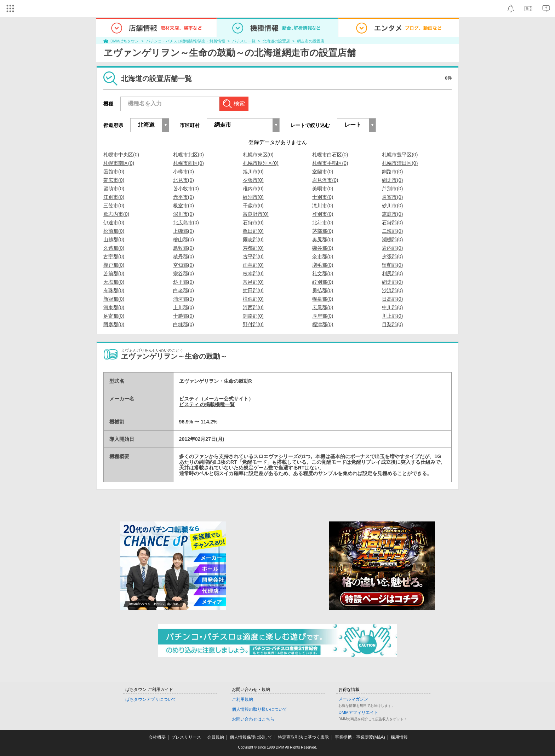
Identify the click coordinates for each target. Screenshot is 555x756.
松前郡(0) (114, 231)
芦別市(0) (392, 189)
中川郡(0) (392, 307)
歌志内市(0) (116, 214)
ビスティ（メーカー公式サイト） (216, 399)
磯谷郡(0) (323, 248)
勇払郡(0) (323, 290)
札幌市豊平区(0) (400, 155)
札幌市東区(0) (258, 155)
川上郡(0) (392, 316)
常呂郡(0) (253, 282)
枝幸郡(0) (253, 273)
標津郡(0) (323, 324)
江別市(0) (114, 197)
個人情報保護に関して (251, 737)
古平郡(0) (253, 256)
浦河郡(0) (184, 299)
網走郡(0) (392, 282)
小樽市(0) (184, 172)
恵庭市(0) (392, 214)
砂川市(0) (392, 206)
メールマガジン (353, 699)
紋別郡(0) (323, 282)
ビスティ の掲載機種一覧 (207, 404)
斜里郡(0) (184, 282)
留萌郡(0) (392, 265)
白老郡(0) (184, 290)
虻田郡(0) (253, 290)
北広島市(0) (186, 223)
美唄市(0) (323, 189)
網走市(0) (392, 180)
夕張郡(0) (392, 256)
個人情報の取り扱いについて (259, 709)
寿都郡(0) (253, 248)
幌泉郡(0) (323, 299)
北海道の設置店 (276, 41)
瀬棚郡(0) (392, 240)
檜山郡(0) (184, 240)
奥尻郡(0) (323, 240)
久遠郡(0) (114, 248)
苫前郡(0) (114, 273)
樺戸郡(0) (114, 265)
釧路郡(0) (253, 316)
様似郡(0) (253, 299)
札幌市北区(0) (188, 155)
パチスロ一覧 (244, 41)
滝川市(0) (323, 206)
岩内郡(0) (392, 248)
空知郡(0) (184, 265)
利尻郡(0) (392, 273)
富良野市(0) (256, 214)
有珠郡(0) (114, 290)
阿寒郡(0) (114, 324)
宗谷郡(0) (184, 273)
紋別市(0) (253, 197)
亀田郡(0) (253, 231)
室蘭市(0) (323, 172)
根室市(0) (184, 206)
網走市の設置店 (311, 41)
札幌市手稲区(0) (330, 163)
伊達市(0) (114, 223)
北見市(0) (184, 180)
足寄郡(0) (114, 316)
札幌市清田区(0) (400, 163)
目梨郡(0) (392, 324)
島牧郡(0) (184, 248)
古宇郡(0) (114, 256)
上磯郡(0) (184, 231)
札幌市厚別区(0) (261, 163)
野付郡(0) (253, 324)
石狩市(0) (253, 223)
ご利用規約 (242, 699)
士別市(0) (323, 197)
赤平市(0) (184, 197)
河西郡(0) (253, 307)
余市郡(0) (323, 256)
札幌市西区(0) (188, 163)
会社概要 (157, 737)
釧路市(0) (392, 172)
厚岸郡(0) (323, 316)
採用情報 (399, 737)
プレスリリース (186, 737)
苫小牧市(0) (186, 189)
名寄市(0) (392, 197)
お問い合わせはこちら (253, 719)
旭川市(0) (253, 172)
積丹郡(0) (184, 256)
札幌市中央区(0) (121, 155)
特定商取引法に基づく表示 (303, 737)
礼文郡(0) (323, 273)
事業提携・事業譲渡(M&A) (360, 737)
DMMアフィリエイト (358, 712)
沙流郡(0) (392, 290)
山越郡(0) (114, 240)
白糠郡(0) (184, 324)
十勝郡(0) (184, 316)
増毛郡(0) (323, 265)
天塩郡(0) (114, 282)
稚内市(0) (253, 189)
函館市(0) (114, 172)
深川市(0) (184, 214)
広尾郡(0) (323, 307)
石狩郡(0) (392, 223)
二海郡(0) (392, 231)
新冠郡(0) (114, 299)
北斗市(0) (323, 223)
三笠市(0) (114, 206)
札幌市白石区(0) (330, 155)
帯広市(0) (114, 180)
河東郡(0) (114, 307)
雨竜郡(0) (253, 265)
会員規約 (216, 737)
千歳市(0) (253, 206)
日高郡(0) (392, 299)
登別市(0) (323, 214)
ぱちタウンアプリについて (151, 699)
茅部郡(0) (323, 231)
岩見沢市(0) (325, 180)
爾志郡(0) (253, 240)
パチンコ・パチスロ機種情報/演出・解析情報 (186, 41)
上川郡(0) (184, 307)
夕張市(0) (253, 180)
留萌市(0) (114, 189)
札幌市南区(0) (119, 163)
